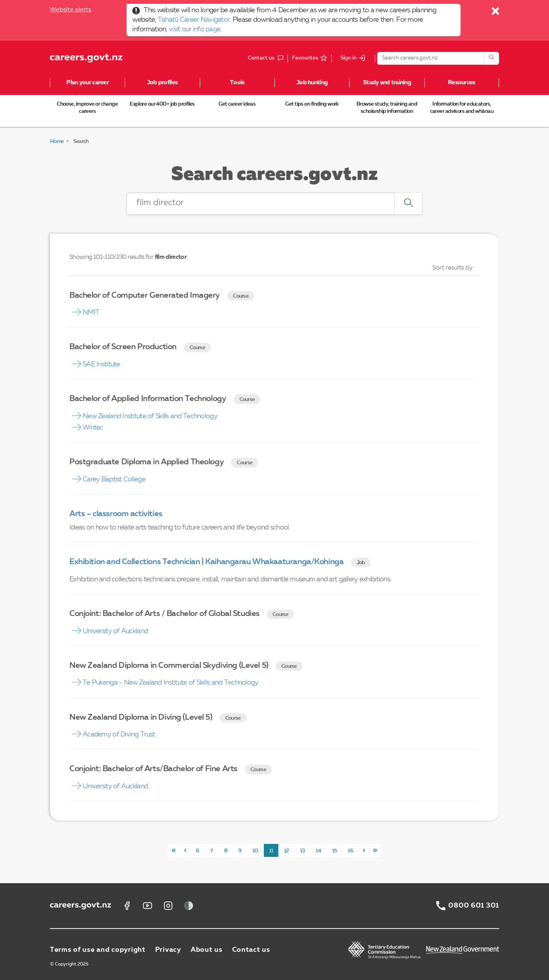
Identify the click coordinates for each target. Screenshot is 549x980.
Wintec (93, 428)
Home (57, 141)
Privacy (168, 950)
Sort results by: (453, 268)
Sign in (348, 58)
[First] (174, 850)
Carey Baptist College (114, 480)
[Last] (375, 850)
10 (255, 851)
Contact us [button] (268, 58)
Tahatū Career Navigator (194, 20)
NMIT (91, 313)
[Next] (364, 850)
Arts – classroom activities (116, 514)
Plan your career (87, 83)
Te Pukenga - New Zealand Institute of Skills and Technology (171, 683)
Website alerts (71, 10)
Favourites (305, 58)
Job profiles (162, 83)
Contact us (251, 950)
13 (303, 851)
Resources (462, 83)
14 (318, 851)
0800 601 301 (474, 906)
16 (350, 851)
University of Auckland (115, 631)
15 (335, 851)
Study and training (387, 83)
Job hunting (312, 83)
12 (287, 851)
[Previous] (185, 850)
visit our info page (195, 29)
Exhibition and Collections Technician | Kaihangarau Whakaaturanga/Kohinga (206, 562)
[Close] (496, 13)
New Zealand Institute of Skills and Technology (150, 416)
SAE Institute (101, 364)
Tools (237, 83)
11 (271, 851)
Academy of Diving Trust (119, 735)
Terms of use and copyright (98, 950)
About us (207, 950)
